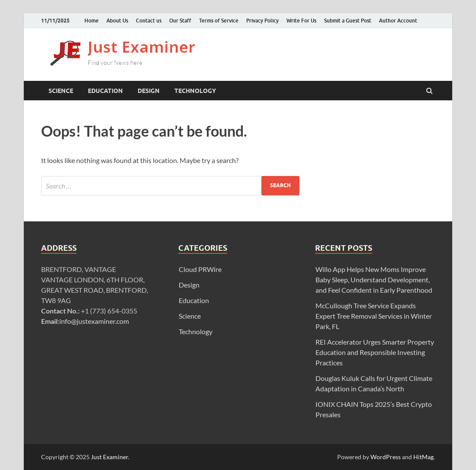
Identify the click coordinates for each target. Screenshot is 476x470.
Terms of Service (219, 21)
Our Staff (180, 21)
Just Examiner (109, 457)
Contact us (149, 21)
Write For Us (301, 21)
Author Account (398, 21)
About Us (117, 21)
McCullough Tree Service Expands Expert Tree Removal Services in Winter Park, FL (374, 316)
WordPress (386, 457)
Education (105, 91)
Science (61, 91)
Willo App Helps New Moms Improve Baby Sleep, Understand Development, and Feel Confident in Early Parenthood (374, 280)
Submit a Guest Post (348, 21)
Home (92, 21)
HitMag (423, 457)
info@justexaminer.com (94, 321)
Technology (195, 91)
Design (149, 91)
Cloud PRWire (200, 269)
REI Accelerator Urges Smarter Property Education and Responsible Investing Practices (375, 352)
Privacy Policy (262, 21)
